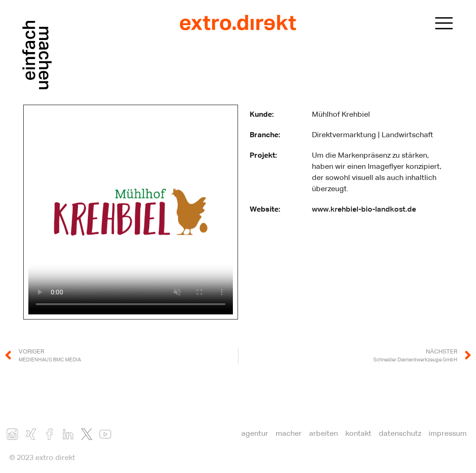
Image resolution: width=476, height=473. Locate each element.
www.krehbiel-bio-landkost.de (364, 210)
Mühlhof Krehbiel (341, 115)
